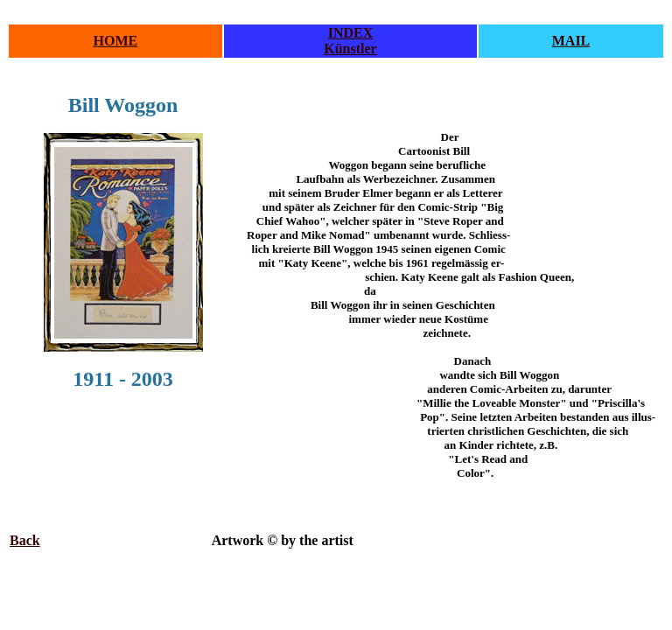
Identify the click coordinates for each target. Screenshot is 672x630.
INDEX (351, 33)
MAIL (571, 41)
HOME (116, 41)
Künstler (350, 49)
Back (25, 540)
